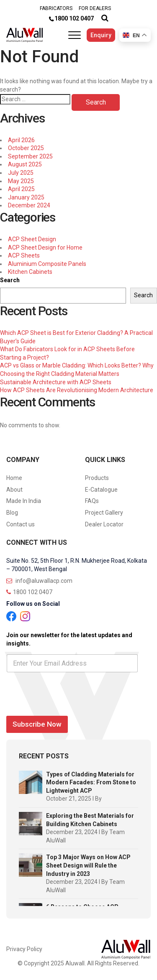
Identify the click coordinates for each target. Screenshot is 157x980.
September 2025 (30, 156)
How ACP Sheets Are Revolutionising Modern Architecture (77, 390)
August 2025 (25, 164)
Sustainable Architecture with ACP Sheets (56, 382)
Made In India (24, 501)
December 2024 (29, 205)
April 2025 (21, 189)
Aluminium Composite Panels (47, 264)
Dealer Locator (104, 524)
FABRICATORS (56, 8)
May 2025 (21, 181)
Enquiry (101, 35)
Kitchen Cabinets (30, 272)
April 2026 (21, 140)
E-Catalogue (101, 490)
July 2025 (21, 173)
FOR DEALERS (95, 8)
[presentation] (70, 707)
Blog (12, 513)
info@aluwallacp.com (39, 581)
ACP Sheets (24, 255)
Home (14, 478)
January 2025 (26, 197)
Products (97, 478)
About (14, 490)
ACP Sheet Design (32, 239)
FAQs (92, 501)
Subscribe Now (37, 724)
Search (10, 280)
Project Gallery (104, 513)
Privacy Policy (24, 949)
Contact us (21, 524)
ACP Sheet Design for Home (45, 248)
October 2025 (26, 148)
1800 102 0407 (74, 18)
